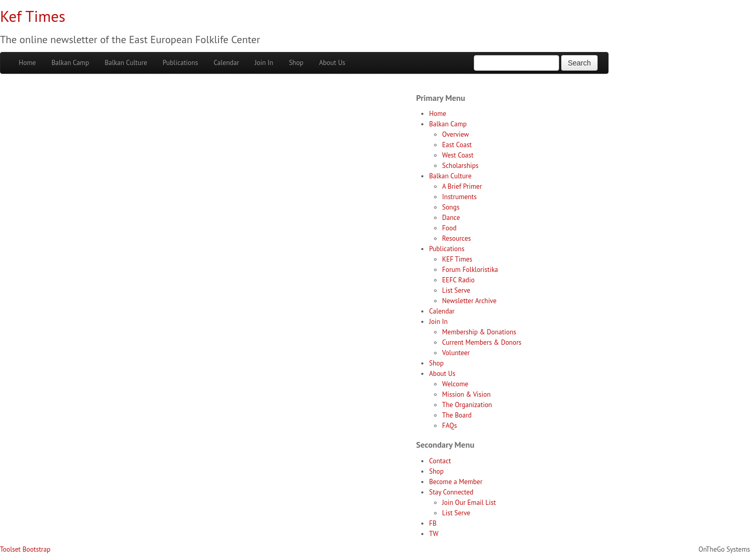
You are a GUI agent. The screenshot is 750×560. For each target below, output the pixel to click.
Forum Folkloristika (470, 270)
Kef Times (33, 16)
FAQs (449, 426)
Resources (456, 238)
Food (449, 228)
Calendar (227, 63)
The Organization (467, 405)
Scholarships (460, 166)
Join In (264, 63)
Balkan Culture (126, 63)
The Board (457, 415)
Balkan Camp (70, 63)
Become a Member (456, 482)
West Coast (458, 155)
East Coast (457, 145)
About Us (332, 63)
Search (579, 63)
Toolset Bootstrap (25, 549)
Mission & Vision (466, 394)
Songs (451, 207)
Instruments (459, 197)
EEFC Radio (458, 280)
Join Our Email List (469, 503)
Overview (456, 134)
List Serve (456, 290)
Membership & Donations (479, 332)
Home (27, 63)
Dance (451, 218)
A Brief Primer (462, 186)
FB (433, 523)
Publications (180, 63)
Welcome (455, 384)
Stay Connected (451, 492)
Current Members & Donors (482, 342)
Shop (296, 63)
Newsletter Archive (469, 301)
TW (434, 534)
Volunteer (456, 353)
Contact (440, 461)
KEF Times (457, 259)
